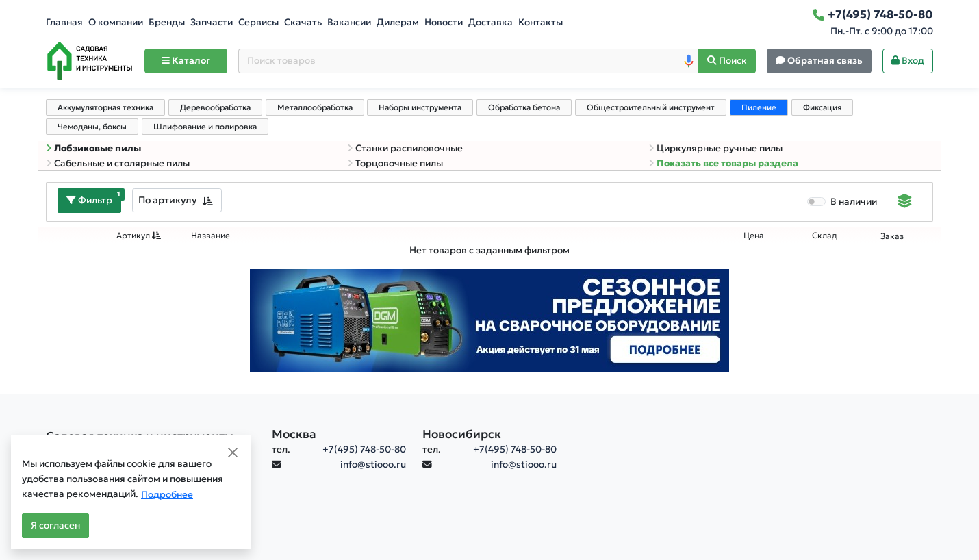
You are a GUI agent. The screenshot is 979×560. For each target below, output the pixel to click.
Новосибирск (462, 434)
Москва (294, 434)
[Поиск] (727, 61)
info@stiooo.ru (373, 464)
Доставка (491, 22)
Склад (825, 236)
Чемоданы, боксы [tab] (92, 127)
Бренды (167, 22)
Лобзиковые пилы (93, 148)
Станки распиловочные (405, 148)
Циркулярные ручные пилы (715, 148)
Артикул (139, 236)
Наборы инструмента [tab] (420, 107)
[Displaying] (905, 203)
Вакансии (349, 22)
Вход (908, 61)
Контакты (541, 22)
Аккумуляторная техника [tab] (105, 107)
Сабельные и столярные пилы (118, 163)
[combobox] (177, 200)
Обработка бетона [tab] (524, 107)
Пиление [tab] (759, 107)
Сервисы (258, 22)
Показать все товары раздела (723, 163)
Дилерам (398, 22)
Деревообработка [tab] (215, 107)
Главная (64, 22)
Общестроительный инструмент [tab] (651, 107)
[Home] (90, 61)
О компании (116, 22)
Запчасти (212, 22)
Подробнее (167, 495)
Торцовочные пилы (395, 163)
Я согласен (55, 525)
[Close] (233, 453)
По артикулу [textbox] (167, 200)
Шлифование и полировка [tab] (205, 127)
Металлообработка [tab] (315, 107)
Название (211, 236)
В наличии (854, 202)
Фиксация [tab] (822, 107)
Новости (444, 22)
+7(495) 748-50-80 (364, 449)
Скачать (303, 22)
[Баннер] (489, 319)
